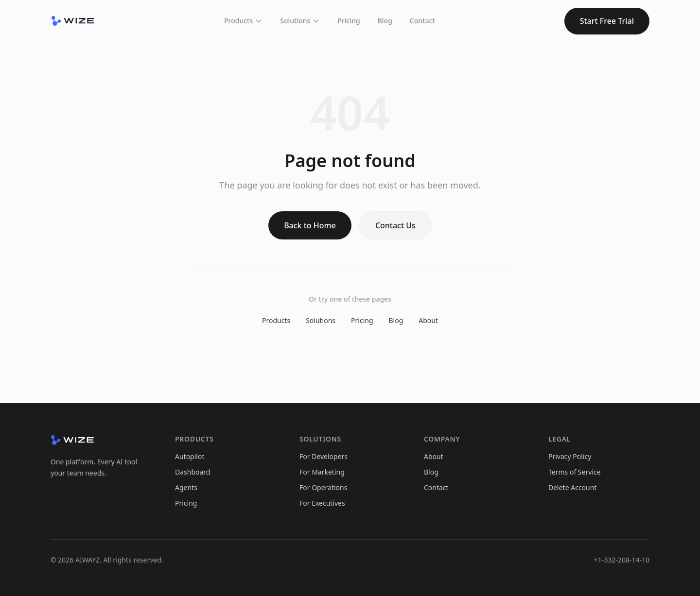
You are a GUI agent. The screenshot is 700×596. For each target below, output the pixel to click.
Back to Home (310, 225)
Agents (186, 487)
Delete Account (572, 487)
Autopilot (190, 456)
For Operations (323, 487)
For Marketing (322, 472)
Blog (385, 21)
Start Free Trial (607, 21)
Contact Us (395, 225)
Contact (422, 21)
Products (243, 21)
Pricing (349, 21)
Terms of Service (575, 472)
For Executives (322, 503)
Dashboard (192, 472)
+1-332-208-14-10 (622, 560)
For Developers (324, 456)
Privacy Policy (570, 456)
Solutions (300, 21)
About (428, 320)
